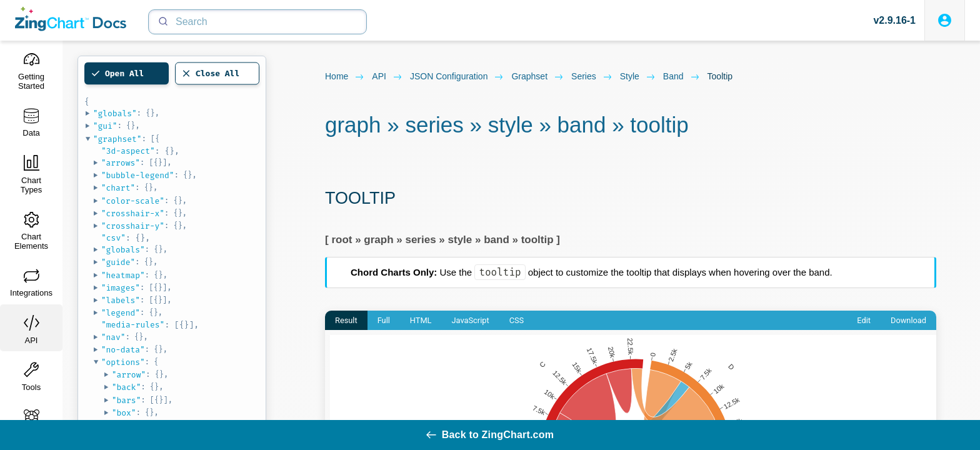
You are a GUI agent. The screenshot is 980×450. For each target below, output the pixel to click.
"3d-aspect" (128, 151)
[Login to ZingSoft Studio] (945, 20)
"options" (123, 362)
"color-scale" (133, 201)
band (682, 77)
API (387, 77)
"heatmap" (123, 275)
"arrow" (129, 375)
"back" (127, 387)
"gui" (105, 126)
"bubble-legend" (138, 175)
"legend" (121, 313)
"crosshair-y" (133, 226)
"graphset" (117, 139)
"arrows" (121, 163)
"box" (124, 413)
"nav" (113, 337)
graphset (537, 77)
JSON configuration (457, 77)
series (592, 77)
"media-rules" (133, 325)
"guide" (118, 262)
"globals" (115, 113)
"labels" (121, 300)
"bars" (127, 400)
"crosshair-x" (133, 213)
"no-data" (123, 350)
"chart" (118, 188)
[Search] (257, 22)
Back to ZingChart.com (490, 435)
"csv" (113, 238)
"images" (121, 288)
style (638, 77)
